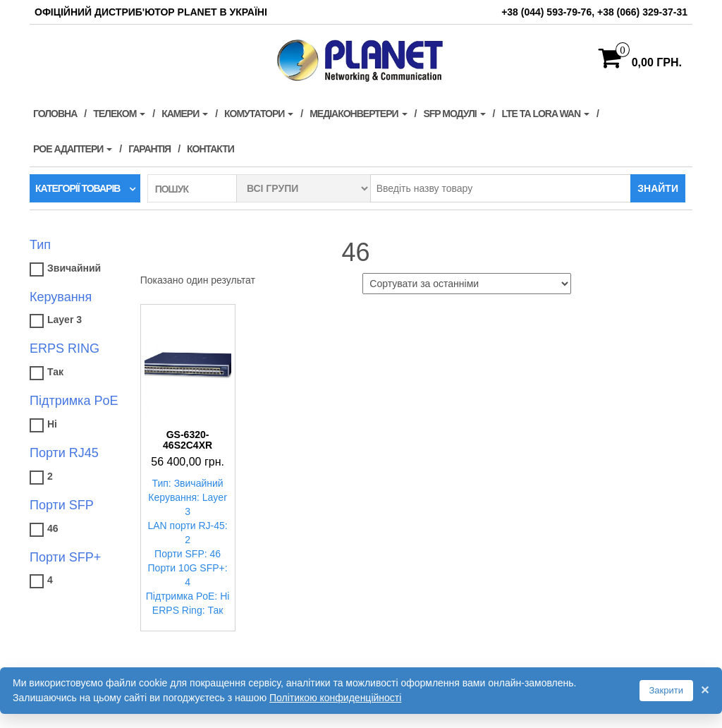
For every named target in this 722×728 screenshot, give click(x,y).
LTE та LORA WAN (545, 114)
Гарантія (149, 149)
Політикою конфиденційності (335, 698)
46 (53, 528)
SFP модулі (454, 114)
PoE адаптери (73, 149)
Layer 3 (65, 320)
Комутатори (259, 114)
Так (55, 372)
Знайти (658, 188)
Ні (52, 424)
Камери (185, 114)
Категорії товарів (78, 188)
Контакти (210, 149)
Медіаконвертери (358, 114)
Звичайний (74, 268)
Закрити (666, 690)
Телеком (119, 114)
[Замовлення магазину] (467, 284)
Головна (55, 114)
